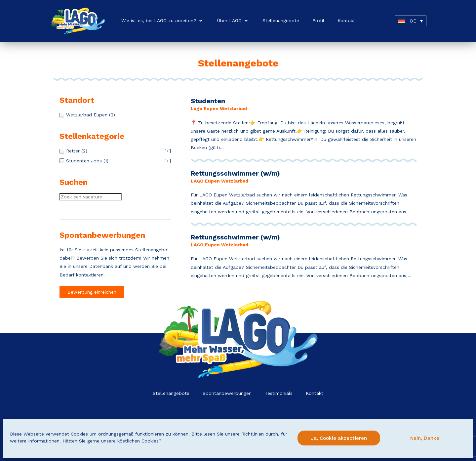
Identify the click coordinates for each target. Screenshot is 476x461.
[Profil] (318, 21)
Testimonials (279, 393)
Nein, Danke (425, 438)
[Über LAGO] (233, 21)
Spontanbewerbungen (227, 393)
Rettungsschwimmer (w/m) (235, 173)
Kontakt (315, 393)
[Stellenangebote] (281, 21)
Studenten (208, 101)
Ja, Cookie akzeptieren (339, 438)
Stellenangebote (171, 393)
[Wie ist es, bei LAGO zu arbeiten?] (163, 21)
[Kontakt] (346, 21)
